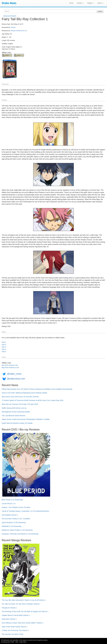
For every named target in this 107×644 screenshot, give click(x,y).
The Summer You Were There (12, 634)
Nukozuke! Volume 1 (9, 619)
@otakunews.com (16, 379)
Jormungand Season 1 (10, 515)
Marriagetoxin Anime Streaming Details (16, 412)
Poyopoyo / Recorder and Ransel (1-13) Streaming (20, 534)
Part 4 (4, 349)
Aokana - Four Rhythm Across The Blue (16, 507)
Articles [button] (80, 3)
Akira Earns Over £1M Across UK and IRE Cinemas (20, 397)
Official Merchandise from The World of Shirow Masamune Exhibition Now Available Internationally (37, 389)
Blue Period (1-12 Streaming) (12, 500)
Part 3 (4, 347)
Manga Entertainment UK (19, 31)
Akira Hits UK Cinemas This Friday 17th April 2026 (20, 404)
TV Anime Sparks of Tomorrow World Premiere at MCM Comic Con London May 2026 (33, 400)
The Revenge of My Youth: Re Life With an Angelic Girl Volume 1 (25, 611)
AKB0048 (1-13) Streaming (11, 526)
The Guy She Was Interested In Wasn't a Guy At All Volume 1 (24, 600)
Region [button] (91, 3)
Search (100, 11)
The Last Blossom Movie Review (13, 416)
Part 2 (4, 345)
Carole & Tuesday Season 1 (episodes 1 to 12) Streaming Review (25, 511)
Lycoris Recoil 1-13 (9, 504)
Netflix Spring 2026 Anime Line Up (14, 408)
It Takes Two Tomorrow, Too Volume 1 (15, 630)
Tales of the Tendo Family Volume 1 (15, 627)
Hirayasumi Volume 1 (9, 608)
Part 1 (4, 342)
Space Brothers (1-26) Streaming (14, 522)
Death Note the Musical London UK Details (17, 423)
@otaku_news (14, 374)
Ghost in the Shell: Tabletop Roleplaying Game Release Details (24, 393)
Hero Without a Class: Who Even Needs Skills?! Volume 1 (23, 623)
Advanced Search (10, 16)
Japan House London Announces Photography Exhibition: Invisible (26, 419)
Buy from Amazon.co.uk (10, 367)
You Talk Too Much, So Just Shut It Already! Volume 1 (21, 604)
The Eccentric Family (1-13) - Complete (16, 519)
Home (71, 3)
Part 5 (4, 352)
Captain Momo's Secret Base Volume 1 (16, 615)
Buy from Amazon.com (10, 365)
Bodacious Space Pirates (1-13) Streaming (17, 530)
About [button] (101, 3)
